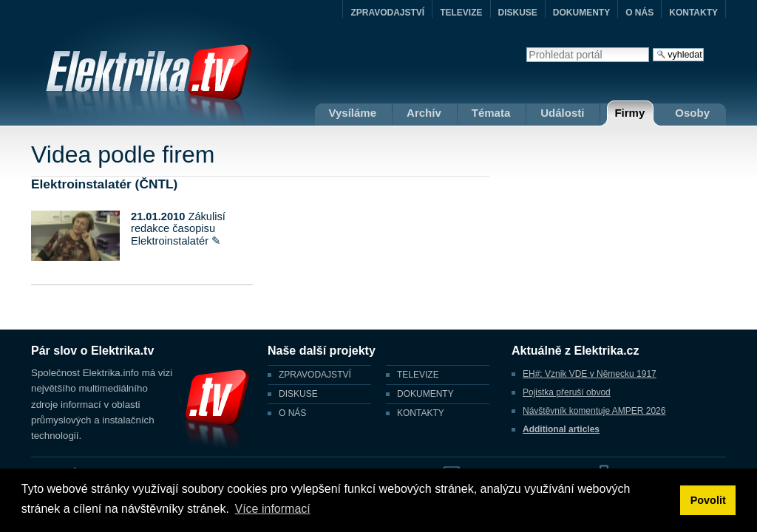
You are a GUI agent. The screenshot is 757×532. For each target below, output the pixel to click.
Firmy (629, 113)
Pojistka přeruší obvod (567, 392)
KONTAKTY (693, 13)
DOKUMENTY (581, 13)
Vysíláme (353, 113)
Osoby (692, 113)
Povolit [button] (708, 500)
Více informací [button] (272, 509)
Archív (424, 113)
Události (562, 113)
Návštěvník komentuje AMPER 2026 (594, 411)
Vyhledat (526, 47)
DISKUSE (518, 13)
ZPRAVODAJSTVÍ (387, 13)
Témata (491, 113)
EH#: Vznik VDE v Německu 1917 (590, 374)
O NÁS (639, 13)
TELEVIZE (461, 13)
